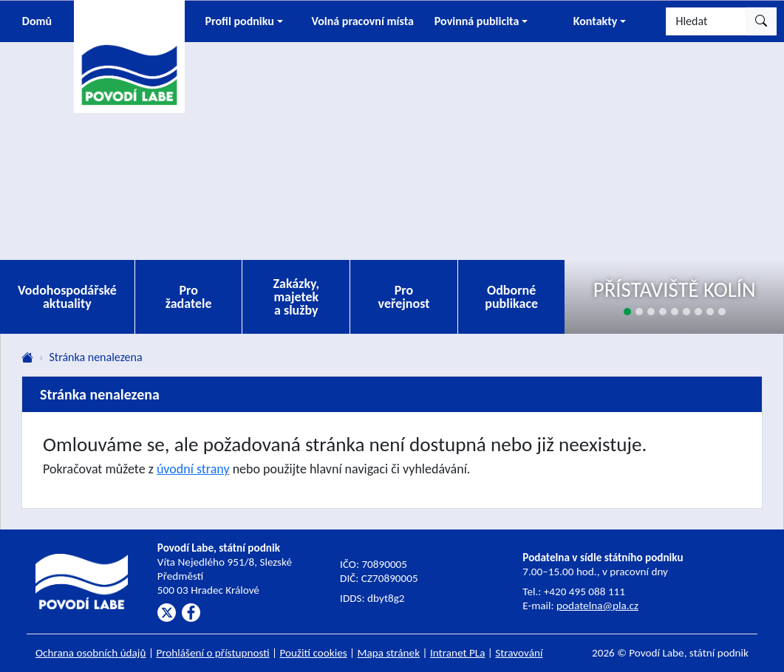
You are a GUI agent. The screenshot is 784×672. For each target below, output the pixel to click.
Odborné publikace (511, 297)
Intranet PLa (458, 653)
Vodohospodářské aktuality (67, 297)
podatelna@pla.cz (597, 606)
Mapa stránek (389, 653)
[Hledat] (706, 21)
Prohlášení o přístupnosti (212, 653)
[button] (244, 21)
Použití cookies (314, 653)
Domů (37, 21)
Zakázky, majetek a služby (297, 297)
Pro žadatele (189, 297)
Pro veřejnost (404, 297)
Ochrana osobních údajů (91, 653)
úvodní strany (193, 469)
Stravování (519, 653)
